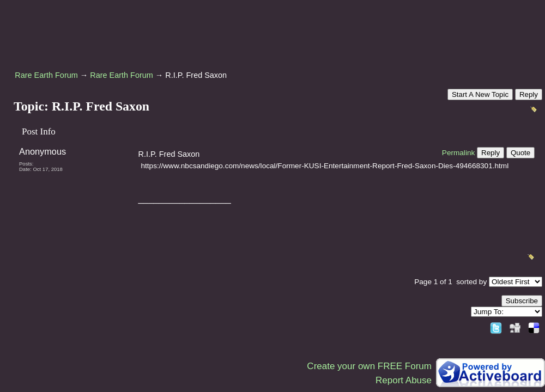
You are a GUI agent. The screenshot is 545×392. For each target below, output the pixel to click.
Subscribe (522, 301)
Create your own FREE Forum (369, 366)
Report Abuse (404, 380)
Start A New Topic (480, 94)
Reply (529, 94)
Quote (520, 153)
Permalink (458, 153)
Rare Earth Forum (46, 75)
